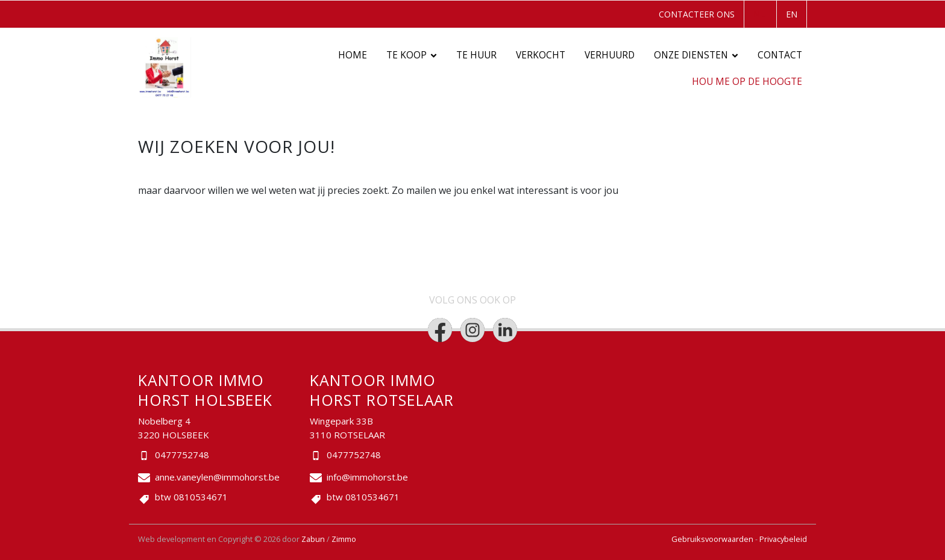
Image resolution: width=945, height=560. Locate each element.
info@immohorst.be (367, 477)
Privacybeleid (783, 539)
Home (353, 55)
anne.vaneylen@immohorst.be (217, 477)
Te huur (476, 55)
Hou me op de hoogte (747, 82)
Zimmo (344, 539)
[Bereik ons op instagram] (472, 330)
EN (792, 14)
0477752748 (182, 455)
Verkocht (541, 55)
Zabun (313, 539)
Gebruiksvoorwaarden (713, 539)
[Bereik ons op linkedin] (505, 330)
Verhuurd (610, 55)
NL (759, 14)
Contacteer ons (697, 14)
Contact (780, 55)
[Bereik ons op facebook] (440, 330)
